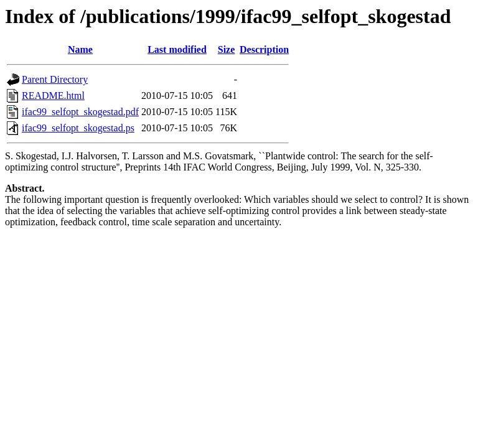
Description (264, 49)
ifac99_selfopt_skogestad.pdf (80, 112)
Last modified (177, 49)
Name (80, 49)
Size (227, 49)
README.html (53, 96)
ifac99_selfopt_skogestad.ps (78, 128)
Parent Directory (55, 79)
